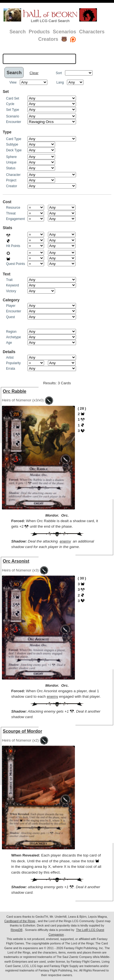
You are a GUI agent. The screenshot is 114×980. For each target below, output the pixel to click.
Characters (92, 32)
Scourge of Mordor (22, 731)
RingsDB (17, 930)
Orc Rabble (14, 391)
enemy (65, 541)
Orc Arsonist (16, 561)
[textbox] (39, 59)
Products (39, 32)
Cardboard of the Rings (20, 921)
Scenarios (64, 32)
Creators (48, 39)
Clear (34, 73)
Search (17, 32)
